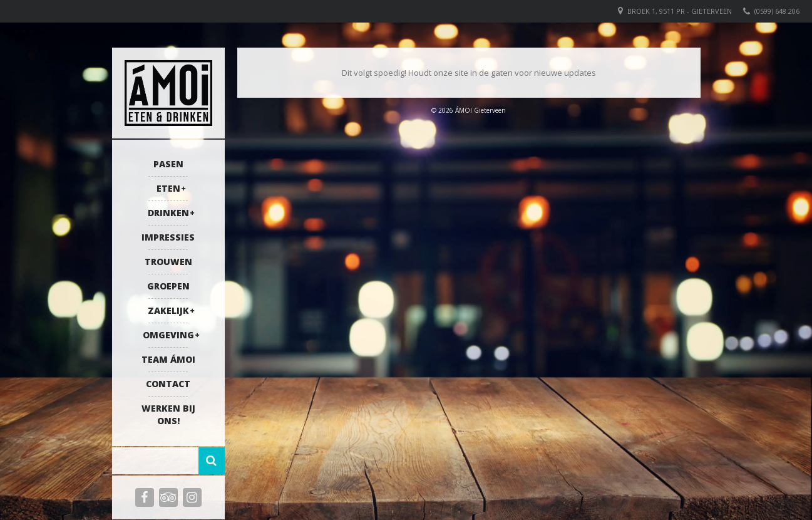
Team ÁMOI (168, 359)
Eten (168, 188)
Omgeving (168, 335)
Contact (168, 384)
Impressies (168, 237)
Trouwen (168, 262)
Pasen (168, 164)
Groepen (168, 286)
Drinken (168, 213)
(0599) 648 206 (777, 11)
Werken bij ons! (168, 414)
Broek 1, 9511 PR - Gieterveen (680, 11)
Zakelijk (168, 310)
